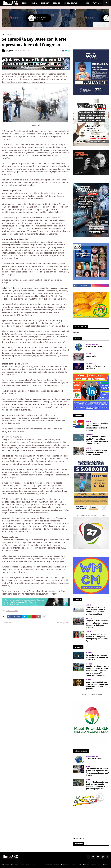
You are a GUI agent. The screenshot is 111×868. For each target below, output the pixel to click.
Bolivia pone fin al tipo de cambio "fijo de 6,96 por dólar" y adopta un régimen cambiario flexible (97, 440)
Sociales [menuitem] (57, 3)
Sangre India (91, 356)
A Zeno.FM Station (78, 838)
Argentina (10, 34)
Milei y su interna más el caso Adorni (96, 367)
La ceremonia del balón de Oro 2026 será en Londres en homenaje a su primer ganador (97, 685)
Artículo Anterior (8, 623)
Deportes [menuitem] (85, 3)
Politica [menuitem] (34, 3)
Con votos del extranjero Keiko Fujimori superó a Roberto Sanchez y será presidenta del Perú (95, 611)
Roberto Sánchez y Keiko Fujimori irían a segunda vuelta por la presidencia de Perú (97, 638)
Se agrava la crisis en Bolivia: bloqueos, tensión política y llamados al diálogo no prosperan (97, 624)
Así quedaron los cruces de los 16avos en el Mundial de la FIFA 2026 (97, 657)
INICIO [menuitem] (24, 3)
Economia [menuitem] (45, 3)
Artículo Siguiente (62, 623)
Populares (79, 844)
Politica (16, 611)
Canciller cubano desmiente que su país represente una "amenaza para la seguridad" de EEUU (97, 772)
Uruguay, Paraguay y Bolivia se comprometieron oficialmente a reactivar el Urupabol (97, 427)
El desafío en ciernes (94, 346)
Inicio (4, 34)
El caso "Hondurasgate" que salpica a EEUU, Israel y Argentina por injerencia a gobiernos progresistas (97, 785)
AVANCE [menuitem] (96, 3)
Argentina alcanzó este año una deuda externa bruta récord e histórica (97, 453)
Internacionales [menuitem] (71, 3)
